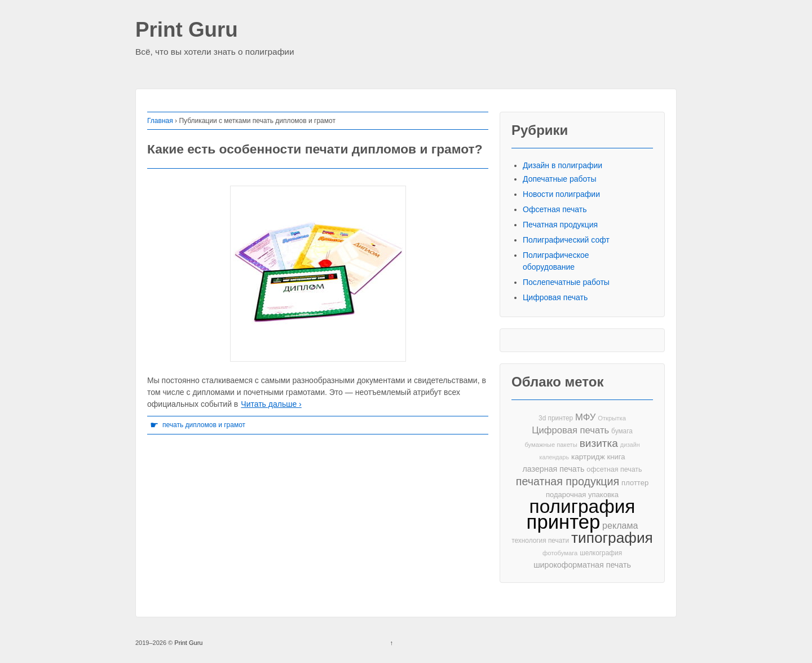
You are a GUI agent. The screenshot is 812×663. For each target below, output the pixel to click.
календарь (554, 457)
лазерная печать (553, 469)
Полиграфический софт (566, 240)
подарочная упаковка (582, 495)
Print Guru (187, 30)
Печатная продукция (560, 225)
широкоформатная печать (582, 565)
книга (616, 457)
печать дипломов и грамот (204, 425)
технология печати (540, 541)
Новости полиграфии (561, 194)
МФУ (585, 417)
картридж (588, 457)
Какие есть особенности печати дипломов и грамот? (315, 149)
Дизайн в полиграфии (562, 165)
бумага (622, 431)
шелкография (601, 553)
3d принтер (556, 418)
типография (612, 538)
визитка (599, 443)
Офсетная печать (555, 209)
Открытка (612, 418)
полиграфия (582, 506)
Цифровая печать (555, 297)
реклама (620, 525)
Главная (160, 121)
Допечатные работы (560, 179)
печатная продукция (568, 482)
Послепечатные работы (566, 282)
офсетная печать (614, 469)
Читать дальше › (271, 404)
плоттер (635, 483)
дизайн (630, 445)
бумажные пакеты (551, 445)
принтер (564, 522)
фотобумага (560, 553)
